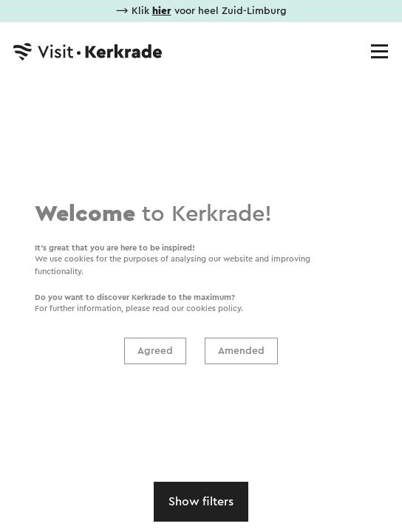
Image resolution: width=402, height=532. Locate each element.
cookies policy (214, 308)
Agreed (155, 351)
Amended (241, 351)
